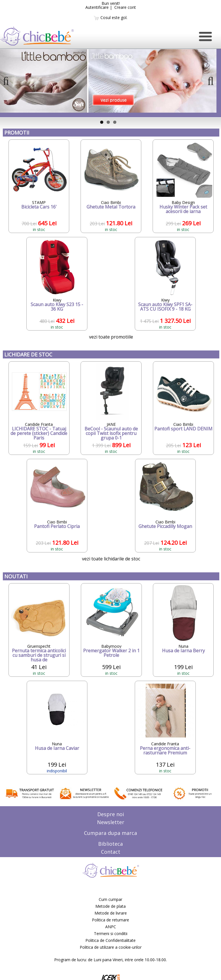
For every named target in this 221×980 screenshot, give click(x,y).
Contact (111, 852)
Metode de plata (110, 906)
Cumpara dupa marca (110, 833)
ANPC (111, 927)
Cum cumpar (110, 899)
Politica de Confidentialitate (110, 940)
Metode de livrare (111, 913)
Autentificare (97, 7)
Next (209, 87)
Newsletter (111, 822)
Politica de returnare (110, 920)
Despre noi (111, 814)
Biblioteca (110, 844)
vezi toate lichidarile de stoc (111, 559)
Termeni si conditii (111, 933)
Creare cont (125, 7)
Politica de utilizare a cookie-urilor (111, 947)
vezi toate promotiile (111, 337)
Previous (9, 87)
